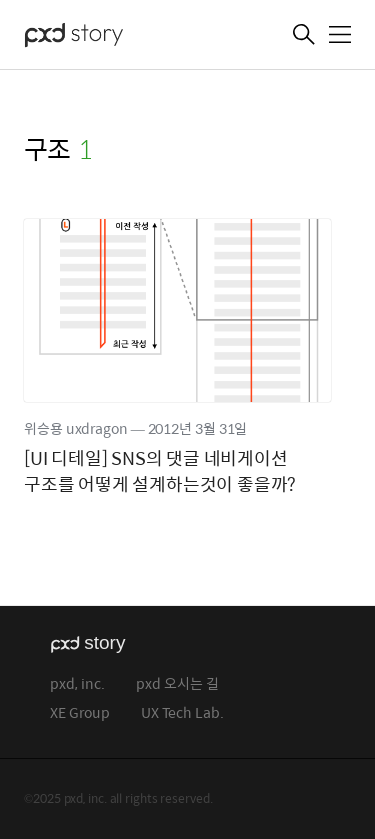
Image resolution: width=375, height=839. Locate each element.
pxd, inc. (77, 684)
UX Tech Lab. (182, 713)
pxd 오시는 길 (177, 684)
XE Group (80, 713)
